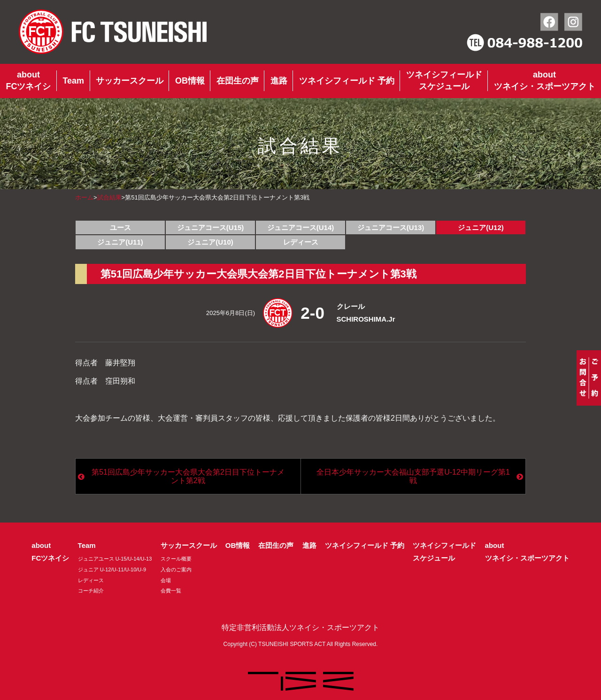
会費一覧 (171, 591)
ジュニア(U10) (210, 242)
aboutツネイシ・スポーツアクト (545, 81)
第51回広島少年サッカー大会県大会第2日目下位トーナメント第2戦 (188, 476)
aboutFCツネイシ (28, 81)
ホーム (84, 197)
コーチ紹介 (91, 591)
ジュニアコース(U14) (301, 227)
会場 (166, 580)
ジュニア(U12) (481, 227)
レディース (301, 242)
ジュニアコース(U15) (211, 227)
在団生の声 (238, 81)
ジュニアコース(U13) (391, 227)
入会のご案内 (176, 569)
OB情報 (190, 81)
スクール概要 (176, 559)
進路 (279, 81)
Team (73, 81)
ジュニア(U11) (120, 242)
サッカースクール (130, 81)
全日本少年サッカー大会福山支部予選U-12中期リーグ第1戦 (413, 476)
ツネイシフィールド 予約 (347, 81)
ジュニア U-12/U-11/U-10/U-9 (112, 569)
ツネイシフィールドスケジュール (444, 81)
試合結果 (109, 197)
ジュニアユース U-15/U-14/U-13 (115, 559)
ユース (120, 227)
